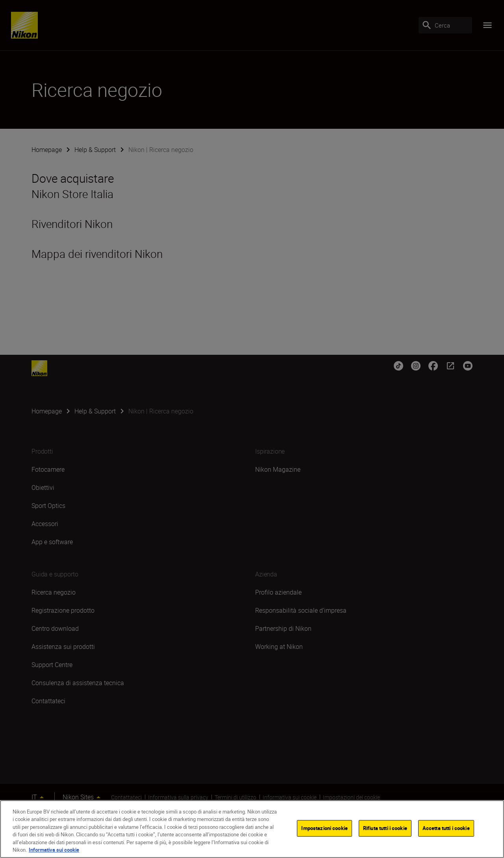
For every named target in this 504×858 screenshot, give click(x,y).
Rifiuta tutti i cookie (385, 830)
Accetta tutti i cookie (446, 830)
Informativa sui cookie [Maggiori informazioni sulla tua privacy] (54, 852)
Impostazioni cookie (324, 830)
